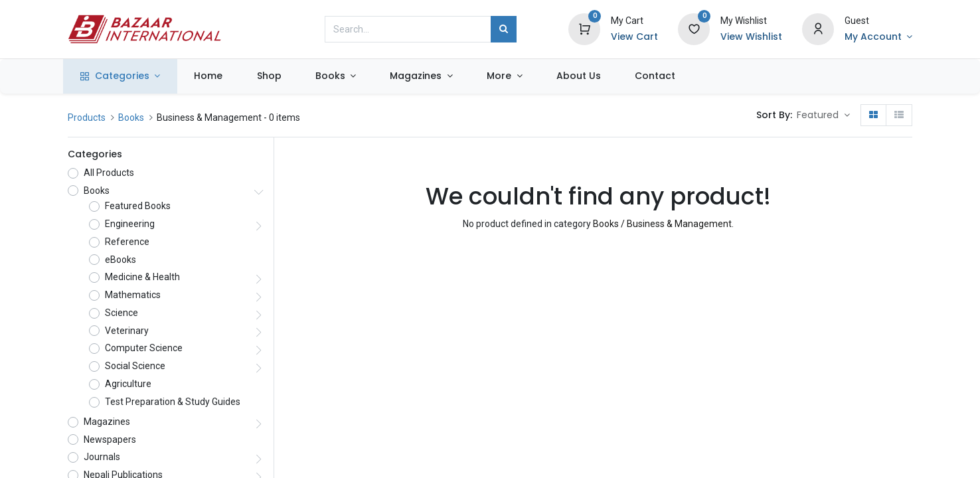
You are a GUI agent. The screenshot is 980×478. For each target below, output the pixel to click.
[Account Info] (878, 37)
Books (131, 118)
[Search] (504, 29)
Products (87, 118)
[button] (823, 116)
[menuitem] (213, 76)
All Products (109, 173)
